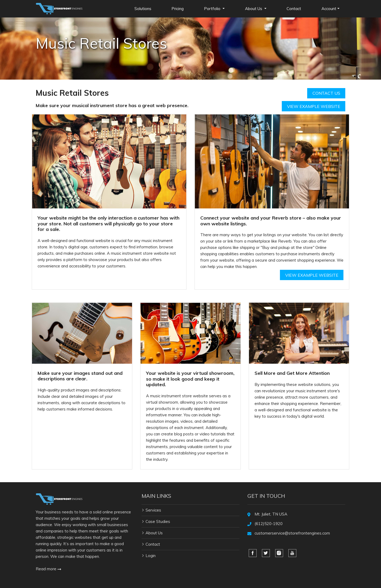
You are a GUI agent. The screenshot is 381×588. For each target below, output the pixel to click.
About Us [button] (254, 9)
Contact (294, 9)
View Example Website (314, 106)
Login (151, 556)
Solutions (143, 9)
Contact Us (326, 93)
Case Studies (158, 521)
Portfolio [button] (213, 9)
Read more (49, 569)
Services (153, 510)
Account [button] (329, 9)
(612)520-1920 (269, 524)
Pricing (178, 9)
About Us (154, 533)
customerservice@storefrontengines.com (292, 533)
